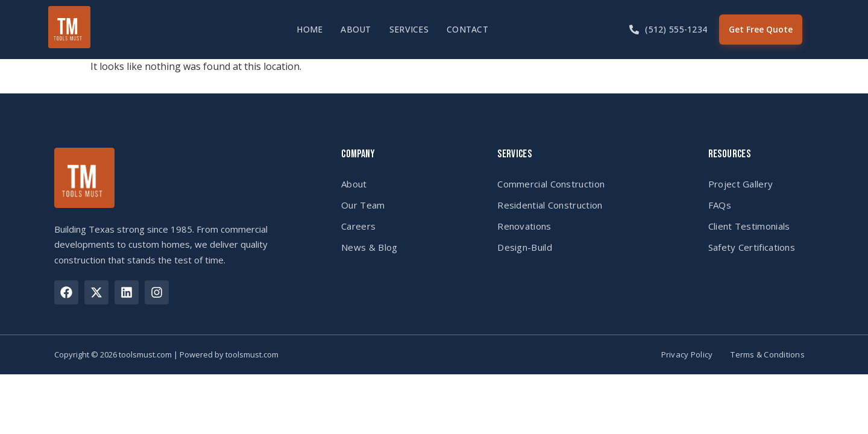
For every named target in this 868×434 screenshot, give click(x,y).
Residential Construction (550, 205)
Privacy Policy (687, 355)
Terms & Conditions (768, 355)
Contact (467, 29)
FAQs (720, 205)
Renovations (524, 226)
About (356, 29)
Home (310, 29)
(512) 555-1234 (676, 29)
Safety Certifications (752, 247)
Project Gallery (741, 184)
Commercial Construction (551, 184)
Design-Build (525, 247)
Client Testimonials (749, 226)
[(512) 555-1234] (634, 30)
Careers (358, 226)
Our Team (363, 205)
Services (409, 29)
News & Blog (369, 247)
